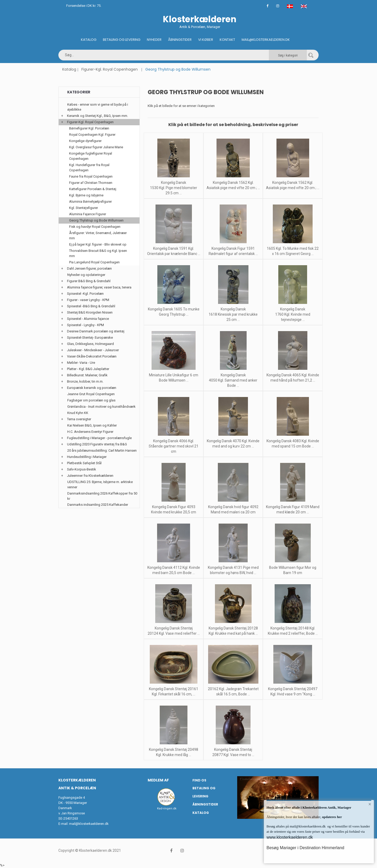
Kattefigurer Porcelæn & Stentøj (93, 189)
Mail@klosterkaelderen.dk (266, 40)
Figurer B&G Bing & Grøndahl (89, 281)
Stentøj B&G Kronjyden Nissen (90, 312)
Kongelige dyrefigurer (85, 141)
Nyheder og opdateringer (86, 275)
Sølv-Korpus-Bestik (82, 469)
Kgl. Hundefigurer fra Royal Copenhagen (89, 168)
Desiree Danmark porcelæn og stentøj (96, 331)
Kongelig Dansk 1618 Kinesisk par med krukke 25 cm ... (233, 314)
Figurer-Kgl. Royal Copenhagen (110, 69)
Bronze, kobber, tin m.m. (85, 381)
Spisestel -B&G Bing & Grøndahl (91, 306)
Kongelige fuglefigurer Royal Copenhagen (91, 156)
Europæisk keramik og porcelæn (92, 388)
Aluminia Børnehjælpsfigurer (90, 202)
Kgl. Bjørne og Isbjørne (86, 195)
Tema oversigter (79, 419)
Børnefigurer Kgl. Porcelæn (89, 128)
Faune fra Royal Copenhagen (91, 176)
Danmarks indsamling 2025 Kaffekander (98, 505)
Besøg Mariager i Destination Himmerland (305, 848)
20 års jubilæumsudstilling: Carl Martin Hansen (102, 450)
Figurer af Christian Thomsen (91, 183)
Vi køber (206, 40)
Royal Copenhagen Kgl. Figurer (92, 135)
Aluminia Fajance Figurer (88, 214)
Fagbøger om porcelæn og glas (91, 400)
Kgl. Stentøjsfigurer (84, 208)
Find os (199, 780)
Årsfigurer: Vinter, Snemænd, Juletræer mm (98, 236)
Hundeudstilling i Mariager (87, 457)
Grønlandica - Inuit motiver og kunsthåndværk (101, 407)
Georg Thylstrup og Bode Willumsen (96, 220)
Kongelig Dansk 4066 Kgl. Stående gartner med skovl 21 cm (174, 446)
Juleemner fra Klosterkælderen (90, 476)
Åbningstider (180, 40)
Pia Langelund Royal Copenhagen (94, 262)
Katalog (89, 40)
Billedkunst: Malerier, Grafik (87, 375)
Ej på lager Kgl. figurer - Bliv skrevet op (98, 244)
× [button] (370, 804)
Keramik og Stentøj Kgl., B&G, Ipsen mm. (98, 116)
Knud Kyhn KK (78, 413)
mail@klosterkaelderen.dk (89, 824)
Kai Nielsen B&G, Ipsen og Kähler (92, 425)
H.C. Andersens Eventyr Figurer (90, 432)
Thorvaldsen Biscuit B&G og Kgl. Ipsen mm (98, 253)
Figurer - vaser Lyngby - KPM (88, 300)
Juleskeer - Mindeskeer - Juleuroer (93, 350)
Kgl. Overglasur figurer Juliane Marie (96, 147)
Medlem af (158, 780)
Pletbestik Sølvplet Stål (84, 463)
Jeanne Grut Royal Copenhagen (91, 394)
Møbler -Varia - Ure (81, 363)
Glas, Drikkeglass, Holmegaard (90, 344)
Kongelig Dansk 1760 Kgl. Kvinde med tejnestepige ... (293, 314)
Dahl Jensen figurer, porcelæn (89, 268)
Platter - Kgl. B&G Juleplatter (88, 369)
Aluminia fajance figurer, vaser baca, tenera (99, 287)
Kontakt (227, 40)
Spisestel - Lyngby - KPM (85, 325)
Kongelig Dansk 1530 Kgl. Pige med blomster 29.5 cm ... (174, 188)
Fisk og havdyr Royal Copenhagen (95, 227)
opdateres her (332, 817)
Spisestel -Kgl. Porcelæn (85, 294)
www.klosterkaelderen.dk (290, 837)
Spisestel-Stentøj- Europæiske (90, 337)
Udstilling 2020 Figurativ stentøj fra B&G (97, 444)
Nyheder (154, 40)
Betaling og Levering (122, 40)
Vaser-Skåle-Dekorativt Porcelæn (92, 356)
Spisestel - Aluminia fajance (88, 319)
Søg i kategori (288, 55)
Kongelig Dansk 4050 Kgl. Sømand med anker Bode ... (233, 380)
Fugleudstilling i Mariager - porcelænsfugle (99, 438)
